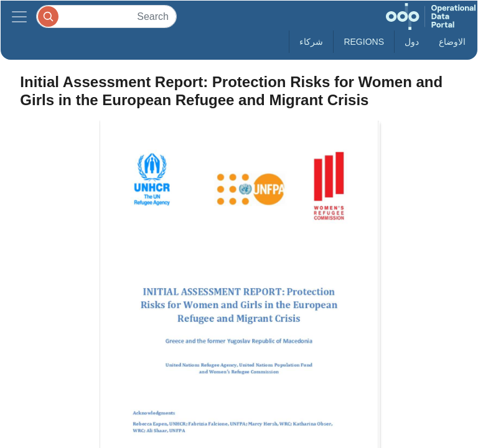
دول (412, 42)
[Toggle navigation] (19, 16)
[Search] (106, 16)
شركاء (311, 42)
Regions (364, 42)
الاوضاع (452, 42)
